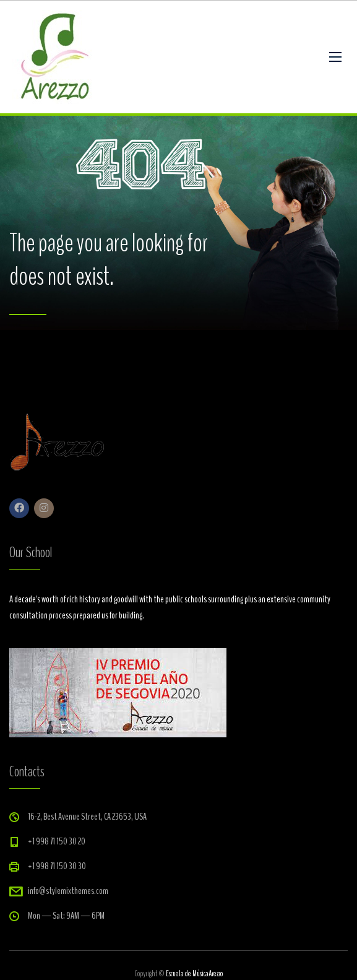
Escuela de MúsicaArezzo (194, 974)
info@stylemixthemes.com (68, 891)
